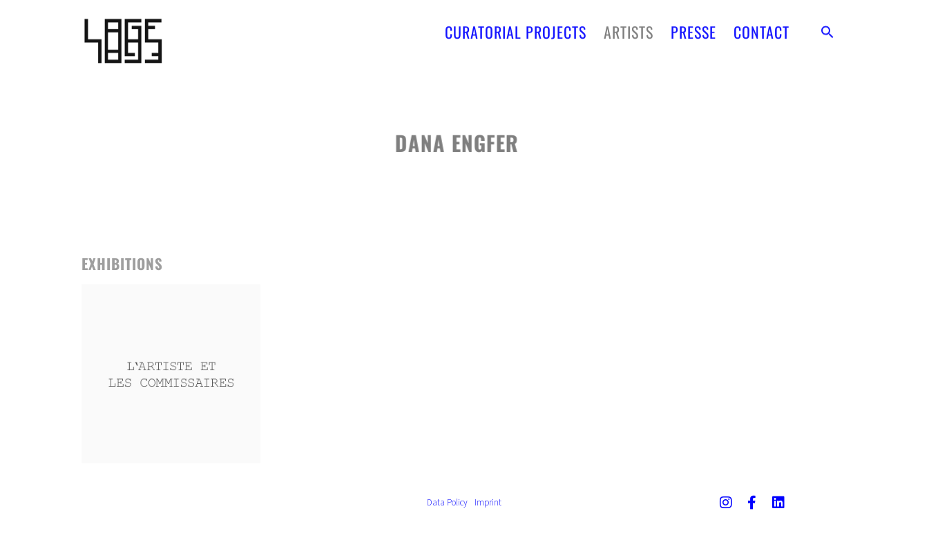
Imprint (488, 502)
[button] (827, 28)
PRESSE (693, 28)
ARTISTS (629, 28)
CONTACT (762, 28)
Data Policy (447, 502)
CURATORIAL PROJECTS (516, 28)
